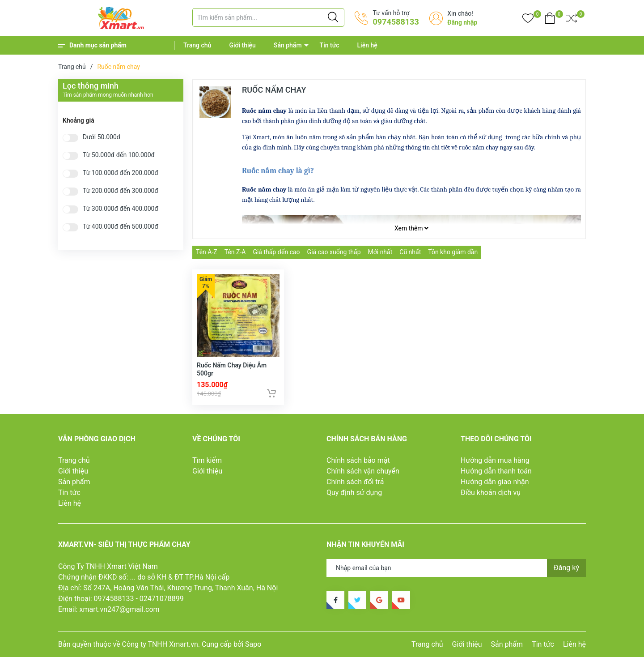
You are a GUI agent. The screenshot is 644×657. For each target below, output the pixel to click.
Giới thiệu (242, 45)
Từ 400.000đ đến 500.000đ (121, 227)
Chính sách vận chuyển (363, 471)
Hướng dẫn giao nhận (495, 482)
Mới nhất (380, 252)
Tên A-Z (207, 252)
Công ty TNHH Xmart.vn (160, 644)
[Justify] (333, 17)
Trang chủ (197, 45)
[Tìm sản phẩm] (268, 17)
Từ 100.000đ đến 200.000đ (121, 173)
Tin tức (330, 45)
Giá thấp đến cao (276, 252)
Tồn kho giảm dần (453, 252)
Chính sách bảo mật (358, 460)
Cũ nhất (410, 252)
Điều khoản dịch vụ (491, 493)
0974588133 (396, 22)
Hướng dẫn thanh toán (496, 471)
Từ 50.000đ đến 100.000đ (119, 155)
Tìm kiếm (207, 460)
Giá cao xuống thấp (334, 252)
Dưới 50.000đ (102, 137)
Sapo (253, 644)
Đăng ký (566, 568)
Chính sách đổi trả (355, 482)
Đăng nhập (462, 22)
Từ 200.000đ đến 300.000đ (121, 191)
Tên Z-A (235, 252)
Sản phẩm (288, 45)
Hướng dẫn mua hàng (495, 460)
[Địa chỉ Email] (456, 568)
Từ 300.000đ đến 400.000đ (121, 209)
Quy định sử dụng (354, 493)
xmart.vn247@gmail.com (119, 609)
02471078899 (162, 599)
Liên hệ (367, 45)
